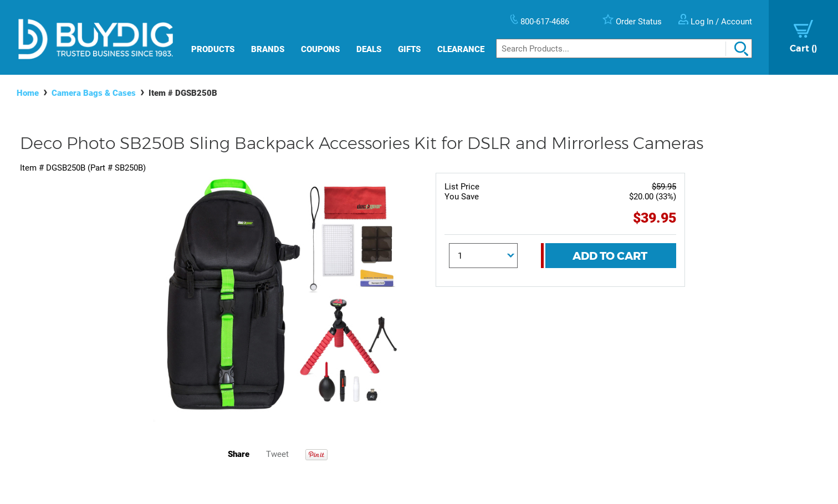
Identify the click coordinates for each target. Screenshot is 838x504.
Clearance (461, 49)
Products (213, 49)
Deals (369, 49)
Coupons (320, 49)
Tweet (277, 454)
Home (28, 93)
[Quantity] (483, 256)
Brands (268, 49)
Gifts (409, 49)
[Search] (624, 48)
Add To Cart (610, 256)
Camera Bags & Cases (94, 93)
